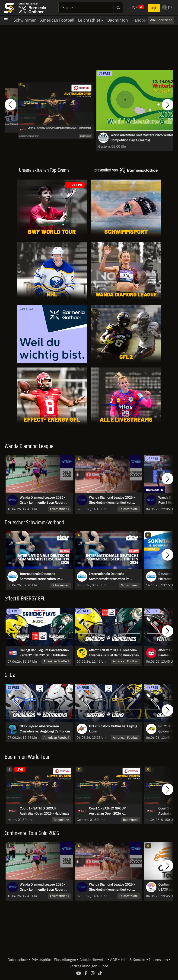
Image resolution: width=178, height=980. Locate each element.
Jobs (105, 966)
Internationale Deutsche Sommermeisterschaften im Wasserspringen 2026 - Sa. (40, 577)
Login (154, 8)
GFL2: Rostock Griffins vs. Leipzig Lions (113, 729)
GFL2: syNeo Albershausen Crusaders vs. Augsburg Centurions (45, 729)
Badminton (118, 20)
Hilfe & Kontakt (133, 960)
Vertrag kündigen (84, 966)
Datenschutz (18, 960)
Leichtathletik (91, 20)
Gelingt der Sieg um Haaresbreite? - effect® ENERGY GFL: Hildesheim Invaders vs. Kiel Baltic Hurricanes (44, 653)
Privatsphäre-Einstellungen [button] (54, 960)
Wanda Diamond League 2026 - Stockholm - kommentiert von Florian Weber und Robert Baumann (112, 500)
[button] (10, 105)
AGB (114, 960)
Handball (140, 20)
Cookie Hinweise (94, 960)
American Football (57, 20)
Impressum (159, 960)
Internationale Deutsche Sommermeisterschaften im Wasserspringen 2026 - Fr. (109, 577)
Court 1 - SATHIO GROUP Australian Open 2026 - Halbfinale (44, 811)
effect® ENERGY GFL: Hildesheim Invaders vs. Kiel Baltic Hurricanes (114, 653)
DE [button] (167, 8)
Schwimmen (25, 20)
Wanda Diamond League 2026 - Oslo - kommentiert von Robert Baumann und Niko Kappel (43, 500)
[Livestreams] (126, 397)
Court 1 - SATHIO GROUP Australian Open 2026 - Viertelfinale (59, 128)
